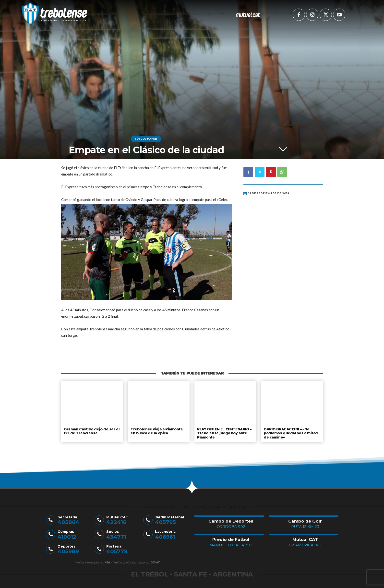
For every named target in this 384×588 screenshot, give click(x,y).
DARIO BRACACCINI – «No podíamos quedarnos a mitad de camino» (291, 433)
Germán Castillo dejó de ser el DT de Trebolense (91, 431)
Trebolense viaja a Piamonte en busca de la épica (156, 431)
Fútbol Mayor (146, 139)
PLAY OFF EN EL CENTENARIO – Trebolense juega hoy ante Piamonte (224, 433)
